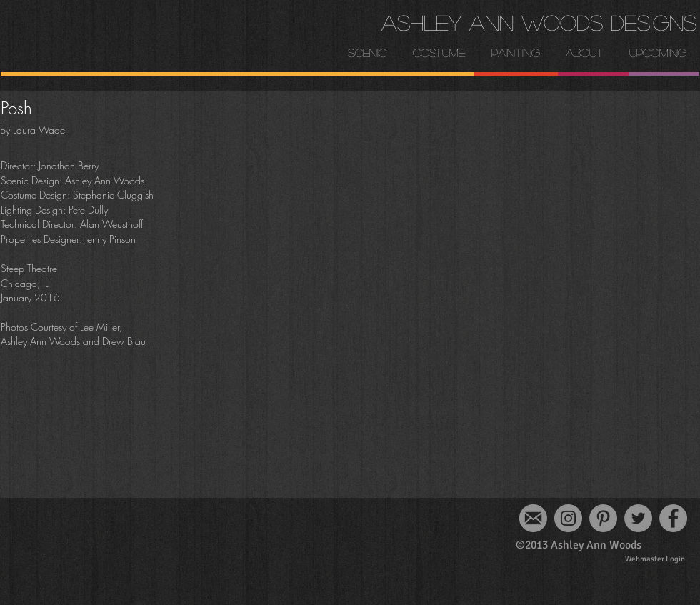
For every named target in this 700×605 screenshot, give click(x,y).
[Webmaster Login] (655, 559)
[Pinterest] (603, 518)
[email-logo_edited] (533, 518)
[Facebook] (673, 518)
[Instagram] (568, 518)
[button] (585, 53)
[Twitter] (638, 518)
